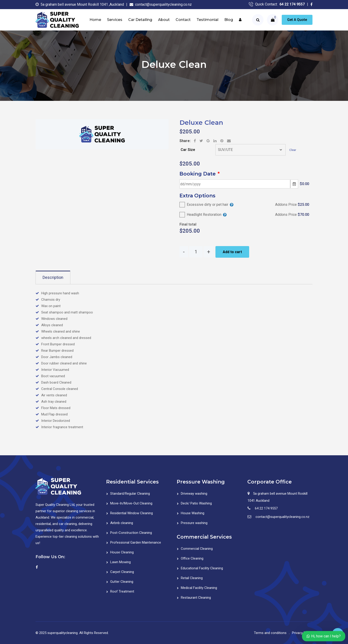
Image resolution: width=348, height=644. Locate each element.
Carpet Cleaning (122, 572)
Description (53, 277)
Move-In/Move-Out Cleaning (131, 503)
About (164, 20)
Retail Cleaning (192, 578)
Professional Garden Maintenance (136, 542)
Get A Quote (297, 20)
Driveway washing (194, 494)
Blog (229, 20)
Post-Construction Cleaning (131, 533)
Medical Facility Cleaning (199, 588)
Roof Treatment (122, 591)
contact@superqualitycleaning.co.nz (163, 4)
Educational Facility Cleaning (202, 568)
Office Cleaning (192, 558)
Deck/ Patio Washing (196, 503)
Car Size (188, 150)
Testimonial (207, 20)
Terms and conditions (270, 633)
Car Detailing (140, 20)
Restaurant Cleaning (196, 598)
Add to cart (232, 252)
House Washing (193, 513)
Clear (293, 150)
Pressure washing (194, 523)
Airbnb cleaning (122, 523)
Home (95, 20)
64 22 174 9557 (292, 4)
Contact (183, 20)
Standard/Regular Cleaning (130, 494)
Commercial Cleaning (197, 549)
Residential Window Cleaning (132, 513)
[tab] (53, 277)
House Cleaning (122, 552)
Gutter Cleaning (122, 582)
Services (115, 20)
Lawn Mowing (120, 562)
